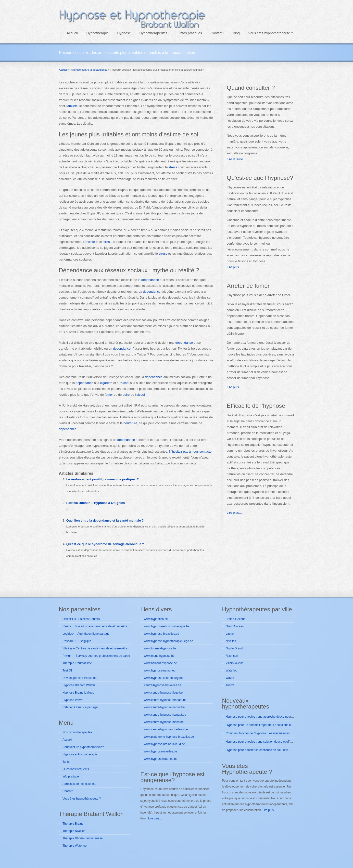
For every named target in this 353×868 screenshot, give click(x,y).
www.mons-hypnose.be (159, 656)
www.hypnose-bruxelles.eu (162, 634)
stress (173, 167)
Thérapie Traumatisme (77, 663)
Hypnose (124, 33)
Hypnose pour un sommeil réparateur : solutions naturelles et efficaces (272, 725)
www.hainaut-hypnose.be (161, 663)
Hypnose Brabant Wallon (79, 685)
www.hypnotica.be (156, 619)
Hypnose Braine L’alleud (78, 693)
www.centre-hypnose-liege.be (163, 693)
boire (126, 395)
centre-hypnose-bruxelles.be (163, 685)
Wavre (230, 678)
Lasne (230, 634)
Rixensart (232, 656)
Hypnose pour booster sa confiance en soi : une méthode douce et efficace (275, 750)
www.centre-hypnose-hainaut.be (165, 715)
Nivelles (231, 641)
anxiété (73, 106)
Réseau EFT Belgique (77, 641)
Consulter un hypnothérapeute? (83, 747)
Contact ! (217, 33)
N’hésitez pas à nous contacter (191, 452)
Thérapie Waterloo (75, 846)
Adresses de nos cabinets (79, 784)
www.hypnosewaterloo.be (161, 759)
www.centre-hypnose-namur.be (164, 707)
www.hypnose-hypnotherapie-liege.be (169, 641)
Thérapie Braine (73, 824)
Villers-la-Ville (235, 663)
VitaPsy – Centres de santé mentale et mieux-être (95, 648)
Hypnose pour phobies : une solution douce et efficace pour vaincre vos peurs (276, 742)
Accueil (72, 33)
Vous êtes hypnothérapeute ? (271, 33)
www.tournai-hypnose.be (160, 648)
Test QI (67, 671)
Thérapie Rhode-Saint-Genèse (82, 838)
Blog (236, 33)
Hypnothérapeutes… (155, 33)
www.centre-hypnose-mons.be (164, 722)
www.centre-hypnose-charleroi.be (166, 729)
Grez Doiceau (235, 626)
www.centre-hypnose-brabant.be (165, 700)
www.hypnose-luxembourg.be (163, 678)
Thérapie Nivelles (74, 831)
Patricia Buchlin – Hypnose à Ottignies (96, 503)
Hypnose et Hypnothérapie (80, 754)
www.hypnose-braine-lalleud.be (165, 744)
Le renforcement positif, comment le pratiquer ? (103, 479)
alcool (125, 383)
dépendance (150, 280)
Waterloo (232, 671)
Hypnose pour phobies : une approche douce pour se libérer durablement (274, 717)
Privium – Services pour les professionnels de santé (96, 656)
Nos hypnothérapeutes (77, 732)
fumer (109, 395)
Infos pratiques (191, 33)
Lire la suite (235, 159)
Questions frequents (76, 769)
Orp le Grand (234, 648)
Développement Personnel (80, 678)
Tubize (230, 685)
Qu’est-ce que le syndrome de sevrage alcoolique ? (105, 544)
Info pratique (71, 776)
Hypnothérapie (97, 33)
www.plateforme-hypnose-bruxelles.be (169, 737)
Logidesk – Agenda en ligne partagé (86, 634)
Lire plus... (155, 818)
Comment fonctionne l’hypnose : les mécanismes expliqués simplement (272, 733)
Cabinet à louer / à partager (80, 707)
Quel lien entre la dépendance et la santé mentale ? (105, 520)
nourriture (130, 423)
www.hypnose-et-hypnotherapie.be (167, 626)
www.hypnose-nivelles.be (161, 751)
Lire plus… (234, 267)
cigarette (106, 383)
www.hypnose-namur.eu (160, 671)
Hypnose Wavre (73, 700)
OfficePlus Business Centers (81, 619)
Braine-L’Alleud (236, 619)
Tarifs (66, 762)
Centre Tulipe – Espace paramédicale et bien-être (95, 626)
